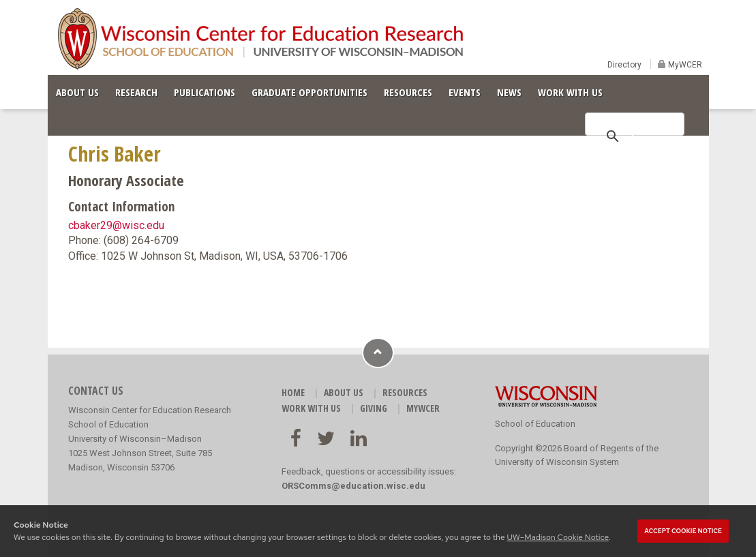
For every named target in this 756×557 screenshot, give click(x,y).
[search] (633, 135)
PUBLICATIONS (205, 92)
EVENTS (465, 92)
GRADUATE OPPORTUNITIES (309, 92)
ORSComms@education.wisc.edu (353, 486)
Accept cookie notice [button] (683, 531)
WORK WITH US (570, 92)
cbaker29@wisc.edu (116, 225)
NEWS (509, 92)
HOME (293, 392)
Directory (624, 65)
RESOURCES (408, 92)
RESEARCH (136, 92)
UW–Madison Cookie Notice (557, 537)
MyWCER (684, 65)
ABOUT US (77, 92)
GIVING (374, 408)
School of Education (535, 424)
